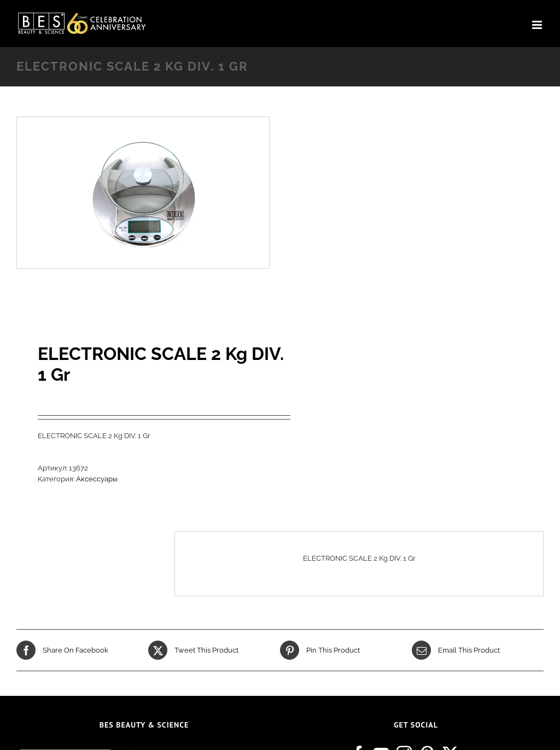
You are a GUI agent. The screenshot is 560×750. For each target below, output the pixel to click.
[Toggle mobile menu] (538, 25)
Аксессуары (97, 479)
